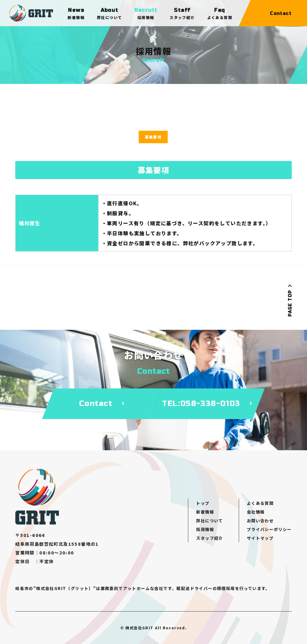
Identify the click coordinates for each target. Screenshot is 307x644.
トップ (203, 503)
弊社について (209, 521)
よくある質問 (260, 503)
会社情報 (256, 512)
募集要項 (153, 137)
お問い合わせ (260, 521)
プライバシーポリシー (269, 529)
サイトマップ (260, 538)
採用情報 (205, 529)
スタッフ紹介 (209, 538)
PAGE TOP (290, 300)
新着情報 (205, 512)
